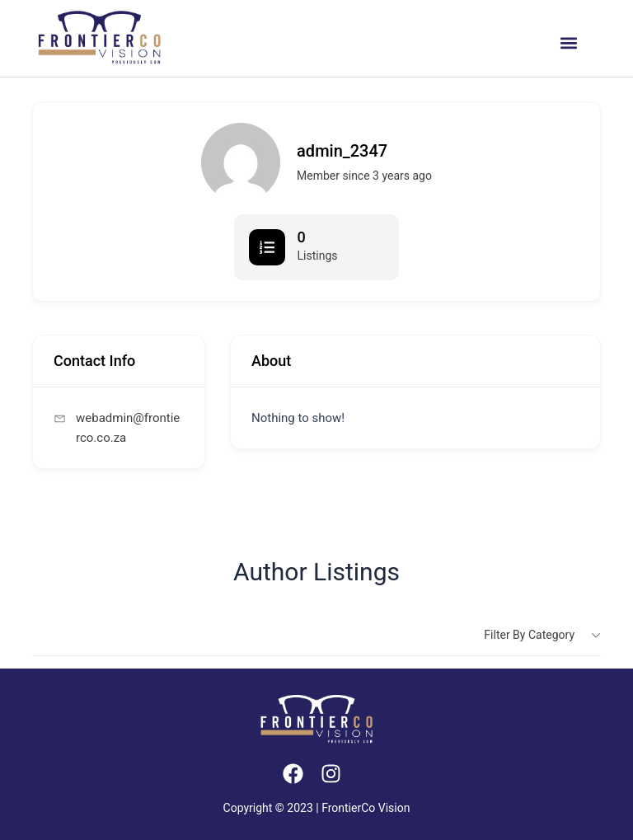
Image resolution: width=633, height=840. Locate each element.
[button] (568, 42)
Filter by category (529, 635)
